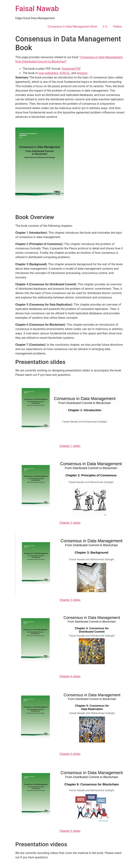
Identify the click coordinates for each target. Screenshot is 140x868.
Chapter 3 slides (70, 600)
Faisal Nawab (37, 9)
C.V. (105, 27)
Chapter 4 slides (70, 676)
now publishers (48, 73)
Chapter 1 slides (70, 446)
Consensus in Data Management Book (72, 27)
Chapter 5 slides (70, 754)
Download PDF (71, 69)
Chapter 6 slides (70, 831)
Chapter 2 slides (70, 523)
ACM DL (65, 73)
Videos (117, 27)
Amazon (82, 73)
